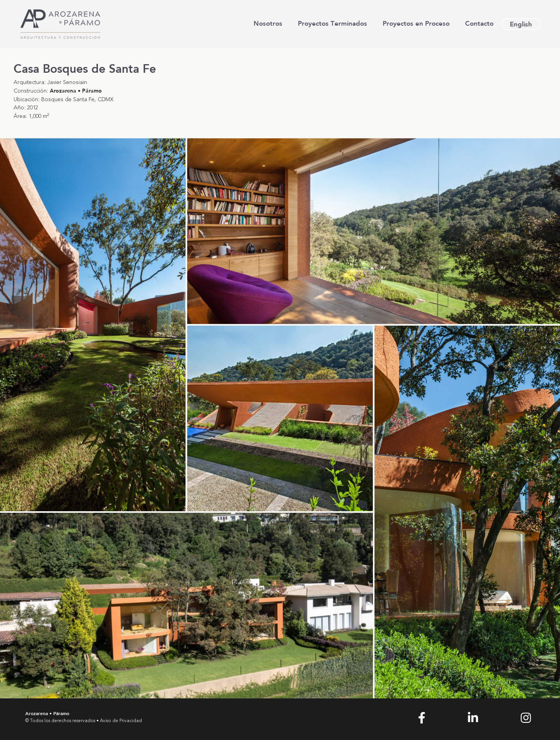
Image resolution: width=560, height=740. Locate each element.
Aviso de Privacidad (121, 721)
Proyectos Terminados (332, 23)
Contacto (479, 23)
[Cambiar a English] (521, 24)
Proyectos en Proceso (416, 23)
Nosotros (268, 23)
